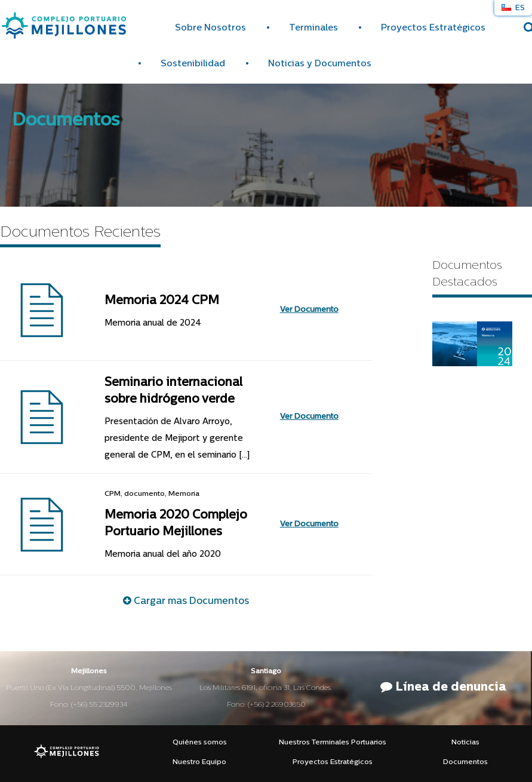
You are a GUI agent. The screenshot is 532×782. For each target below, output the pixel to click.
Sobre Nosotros (210, 28)
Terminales (313, 28)
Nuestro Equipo (199, 762)
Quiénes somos (200, 743)
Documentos (465, 762)
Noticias (465, 743)
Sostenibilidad (193, 64)
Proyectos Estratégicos (433, 28)
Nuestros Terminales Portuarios (333, 743)
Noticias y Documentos (320, 64)
